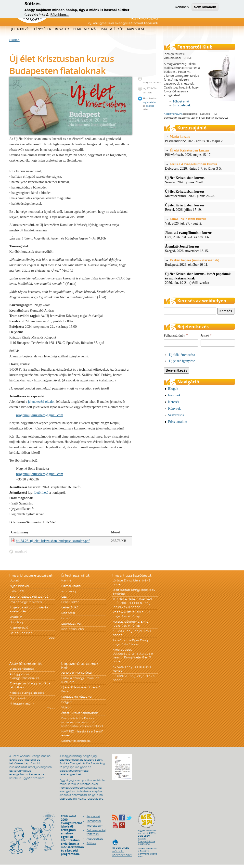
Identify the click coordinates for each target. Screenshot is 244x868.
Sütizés (91, 843)
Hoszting (16, 622)
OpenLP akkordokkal (76, 741)
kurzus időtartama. (126, 622)
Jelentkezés (21, 29)
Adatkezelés (95, 839)
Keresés (174, 402)
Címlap (14, 40)
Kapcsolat (136, 29)
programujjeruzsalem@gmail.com (40, 415)
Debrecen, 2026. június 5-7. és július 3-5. (199, 166)
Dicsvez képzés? (22, 669)
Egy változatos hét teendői (30, 597)
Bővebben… (60, 13)
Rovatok (62, 29)
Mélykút (67, 702)
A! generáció (19, 628)
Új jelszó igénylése (182, 361)
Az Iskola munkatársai (77, 673)
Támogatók (94, 821)
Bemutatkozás (85, 29)
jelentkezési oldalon (42, 402)
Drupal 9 (16, 617)
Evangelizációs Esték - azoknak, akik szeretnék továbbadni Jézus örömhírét (82, 722)
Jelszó (206, 335)
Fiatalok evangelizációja (27, 693)
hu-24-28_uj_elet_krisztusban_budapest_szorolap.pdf (53, 541)
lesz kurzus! (122, 590)
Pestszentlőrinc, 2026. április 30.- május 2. (199, 139)
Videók (66, 707)
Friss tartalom (178, 422)
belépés (150, 106)
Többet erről (181, 101)
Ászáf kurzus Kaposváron (80, 713)
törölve (118, 580)
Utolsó (14, 580)
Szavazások (176, 415)
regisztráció (149, 102)
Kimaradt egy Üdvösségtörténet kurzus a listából (133, 654)
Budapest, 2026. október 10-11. (199, 262)
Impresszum (95, 826)
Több (51, 638)
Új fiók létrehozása (182, 355)
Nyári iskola (18, 698)
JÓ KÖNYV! (120, 676)
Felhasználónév (176, 335)
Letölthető (41, 493)
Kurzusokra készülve (77, 697)
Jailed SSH (18, 591)
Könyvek (174, 409)
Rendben (182, 6)
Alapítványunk (173, 114)
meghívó (21, 551)
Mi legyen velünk (22, 704)
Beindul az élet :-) (23, 633)
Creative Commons (144, 852)
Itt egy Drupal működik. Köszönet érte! (122, 849)
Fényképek (43, 29)
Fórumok (174, 395)
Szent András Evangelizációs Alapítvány (147, 840)
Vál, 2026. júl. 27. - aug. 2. (199, 221)
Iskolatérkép (112, 29)
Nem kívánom (205, 6)
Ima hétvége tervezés (26, 602)
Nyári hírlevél (19, 586)
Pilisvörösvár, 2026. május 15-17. (199, 152)
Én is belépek (182, 105)
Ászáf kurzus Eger (126, 640)
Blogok (173, 389)
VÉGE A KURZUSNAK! (127, 612)
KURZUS (118, 631)
